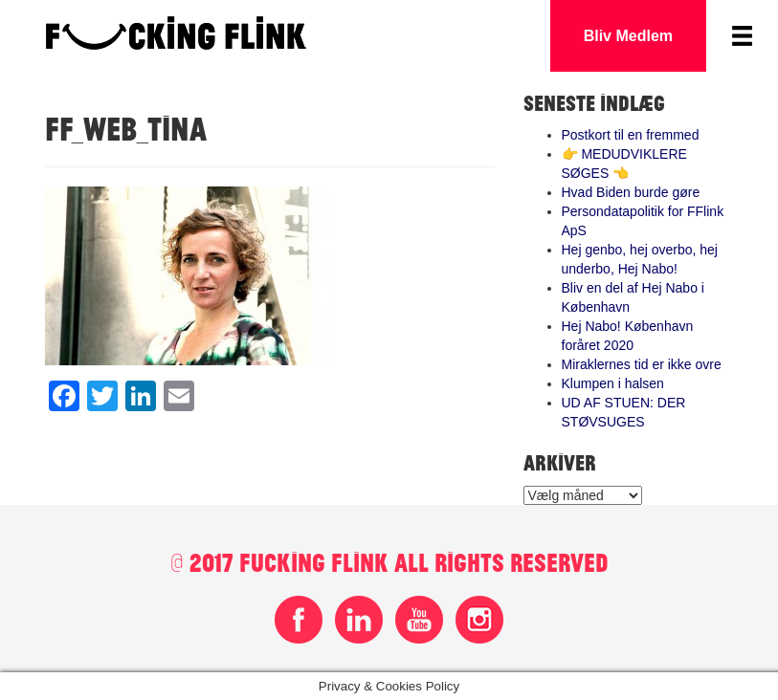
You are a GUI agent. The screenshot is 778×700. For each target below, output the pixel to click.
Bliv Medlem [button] (628, 36)
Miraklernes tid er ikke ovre (642, 364)
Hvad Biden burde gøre (631, 192)
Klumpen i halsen (613, 383)
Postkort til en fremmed (631, 135)
